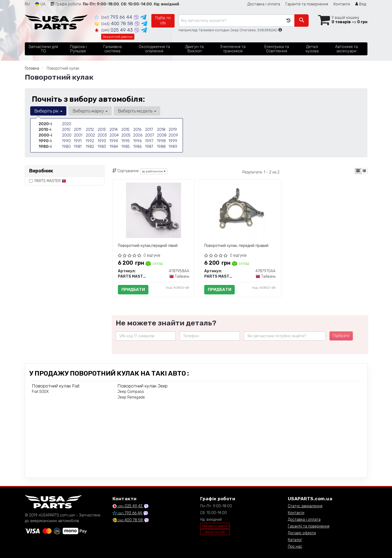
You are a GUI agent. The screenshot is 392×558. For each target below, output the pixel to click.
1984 (114, 147)
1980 (66, 147)
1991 (78, 141)
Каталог (295, 540)
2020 (67, 124)
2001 (78, 135)
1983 (102, 147)
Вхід (361, 4)
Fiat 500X (40, 392)
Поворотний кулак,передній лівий (148, 246)
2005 (126, 135)
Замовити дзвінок (216, 526)
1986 (137, 147)
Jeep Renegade (131, 397)
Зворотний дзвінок (118, 37)
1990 (66, 141)
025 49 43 (114, 30)
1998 (161, 141)
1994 (114, 141)
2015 (125, 130)
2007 (150, 135)
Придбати (133, 290)
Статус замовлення (305, 506)
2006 (138, 135)
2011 (78, 130)
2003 (102, 135)
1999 (173, 141)
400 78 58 (114, 23)
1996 (137, 141)
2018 (161, 130)
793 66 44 (114, 17)
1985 (126, 147)
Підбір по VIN (163, 21)
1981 (78, 147)
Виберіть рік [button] (48, 111)
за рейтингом (154, 171)
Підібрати (341, 336)
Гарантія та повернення (307, 4)
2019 (173, 130)
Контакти (342, 4)
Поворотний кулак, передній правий (236, 246)
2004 (114, 135)
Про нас (295, 547)
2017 (149, 130)
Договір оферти (302, 533)
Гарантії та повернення (309, 526)
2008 (162, 135)
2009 (173, 135)
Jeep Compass (131, 392)
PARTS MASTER (48, 181)
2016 (137, 130)
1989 (173, 147)
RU (27, 4)
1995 (126, 141)
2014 (114, 130)
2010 (66, 130)
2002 (90, 135)
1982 (90, 147)
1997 (149, 141)
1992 (90, 141)
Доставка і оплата (264, 4)
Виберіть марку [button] (90, 111)
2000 (67, 135)
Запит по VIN (215, 532)
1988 (161, 147)
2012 (90, 130)
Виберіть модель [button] (137, 111)
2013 (102, 130)
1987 (149, 147)
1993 (102, 141)
